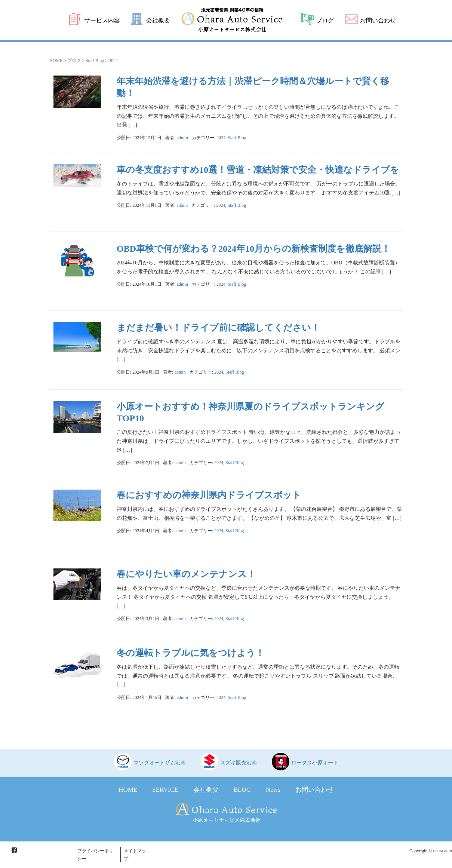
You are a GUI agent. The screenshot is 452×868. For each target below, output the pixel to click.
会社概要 (158, 20)
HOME (56, 61)
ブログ (325, 20)
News (273, 790)
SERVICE (165, 790)
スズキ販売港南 (239, 763)
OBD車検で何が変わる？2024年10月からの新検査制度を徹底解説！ (253, 249)
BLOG (242, 790)
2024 (221, 138)
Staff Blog (95, 61)
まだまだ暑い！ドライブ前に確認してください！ (218, 328)
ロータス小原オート (315, 763)
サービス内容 (102, 20)
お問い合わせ (378, 20)
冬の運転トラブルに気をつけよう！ (190, 653)
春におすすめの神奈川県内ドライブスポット (209, 495)
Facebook (14, 850)
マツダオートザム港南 (160, 763)
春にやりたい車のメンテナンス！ (186, 574)
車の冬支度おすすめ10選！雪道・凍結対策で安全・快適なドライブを (258, 170)
